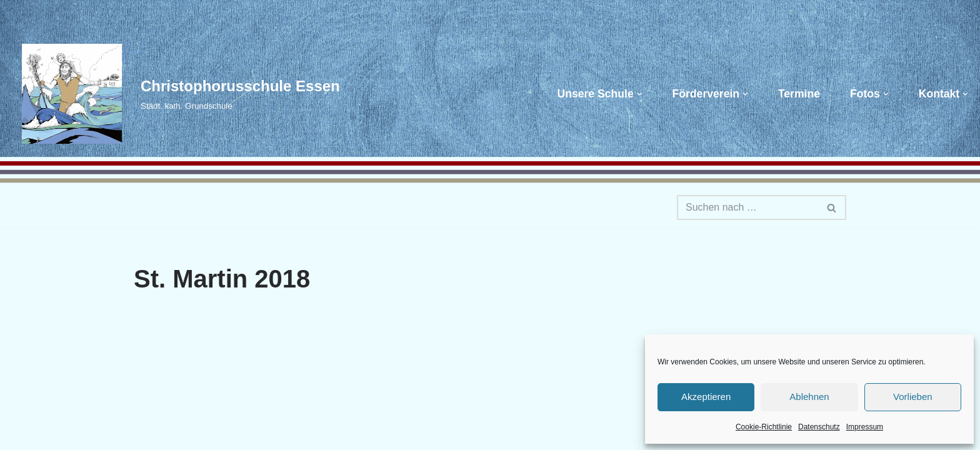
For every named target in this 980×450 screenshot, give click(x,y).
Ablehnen (809, 397)
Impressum (865, 427)
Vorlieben (913, 397)
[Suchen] (747, 207)
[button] (640, 94)
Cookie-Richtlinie (764, 427)
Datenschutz (819, 427)
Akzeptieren (706, 397)
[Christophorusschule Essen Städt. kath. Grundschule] (175, 94)
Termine (799, 94)
